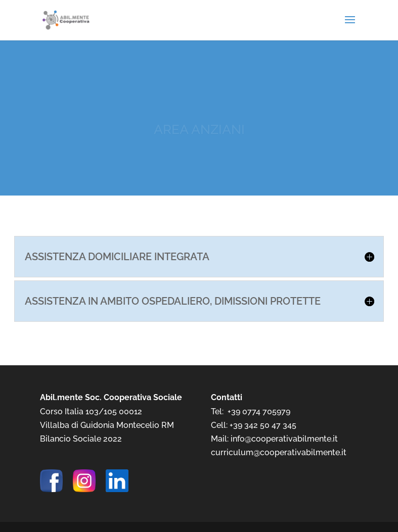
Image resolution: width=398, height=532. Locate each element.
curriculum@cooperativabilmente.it (279, 452)
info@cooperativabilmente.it (284, 439)
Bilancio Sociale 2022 (81, 439)
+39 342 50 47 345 (263, 425)
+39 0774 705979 (259, 412)
